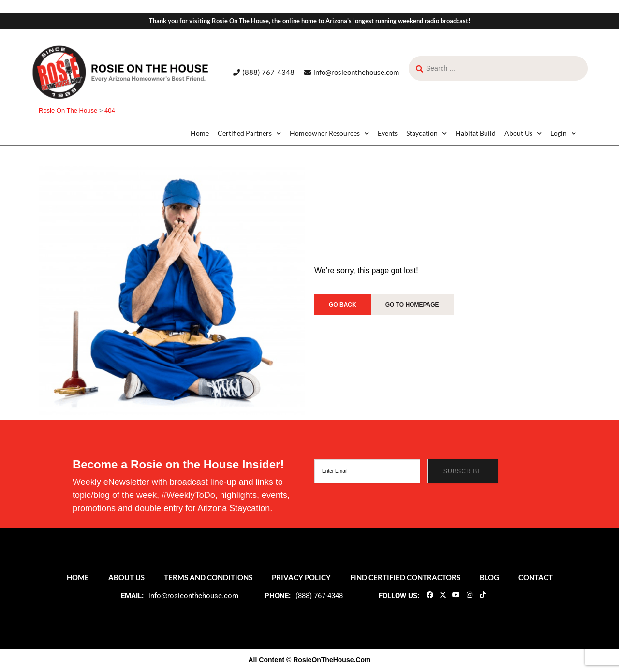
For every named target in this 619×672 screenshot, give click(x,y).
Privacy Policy (301, 577)
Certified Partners (249, 133)
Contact (536, 577)
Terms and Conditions (208, 577)
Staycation (427, 133)
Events (388, 133)
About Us (523, 133)
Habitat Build (476, 133)
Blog (489, 577)
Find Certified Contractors (405, 577)
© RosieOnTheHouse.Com (328, 660)
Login (563, 133)
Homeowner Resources (329, 133)
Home (200, 133)
